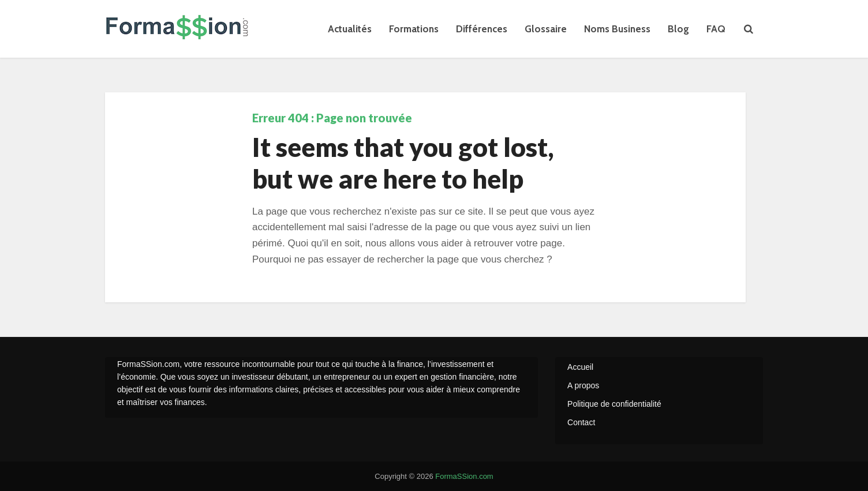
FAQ (716, 29)
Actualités (350, 29)
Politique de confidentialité (614, 404)
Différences (482, 29)
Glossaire (546, 29)
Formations (414, 29)
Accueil (580, 367)
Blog (678, 29)
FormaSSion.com (464, 476)
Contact (581, 422)
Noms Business (617, 29)
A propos (583, 385)
